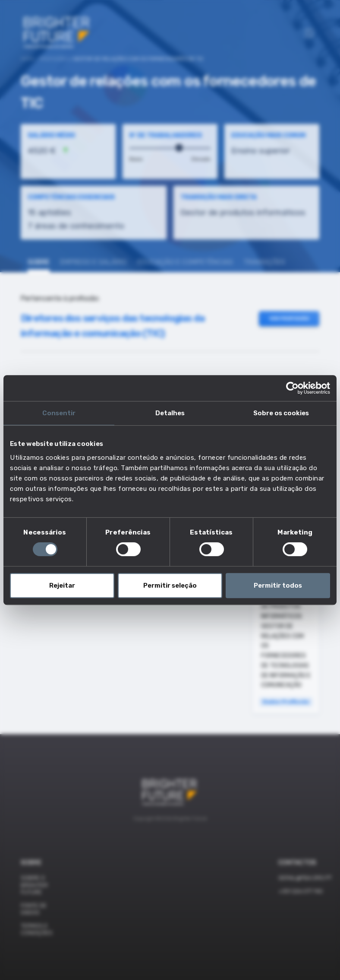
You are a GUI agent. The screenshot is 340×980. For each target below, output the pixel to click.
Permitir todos (278, 585)
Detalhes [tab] (170, 413)
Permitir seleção (170, 585)
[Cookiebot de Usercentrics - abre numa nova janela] (292, 388)
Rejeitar (62, 585)
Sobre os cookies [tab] (281, 413)
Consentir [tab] (59, 413)
